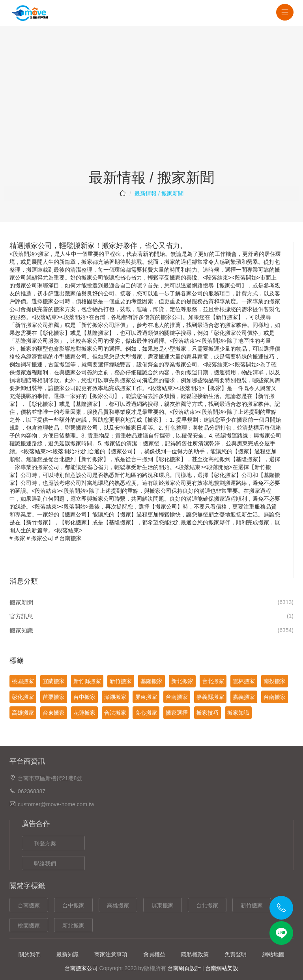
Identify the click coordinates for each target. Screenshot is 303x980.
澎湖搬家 (115, 697)
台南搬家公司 (81, 968)
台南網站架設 (222, 968)
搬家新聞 (21, 602)
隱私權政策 (195, 954)
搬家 (20, 538)
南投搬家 (275, 681)
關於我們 (30, 954)
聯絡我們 (45, 864)
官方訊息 (21, 616)
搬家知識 (21, 630)
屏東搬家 (146, 697)
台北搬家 (213, 681)
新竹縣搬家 (87, 681)
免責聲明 (236, 954)
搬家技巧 (208, 713)
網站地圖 (273, 954)
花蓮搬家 (84, 713)
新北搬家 (182, 681)
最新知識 (67, 954)
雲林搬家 (244, 681)
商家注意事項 (111, 954)
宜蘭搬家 (54, 681)
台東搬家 (54, 713)
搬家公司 (42, 538)
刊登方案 (45, 843)
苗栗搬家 (54, 697)
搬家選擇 (177, 713)
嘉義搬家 (244, 697)
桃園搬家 (23, 681)
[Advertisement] (151, 111)
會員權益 (154, 954)
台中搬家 (84, 697)
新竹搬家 (121, 681)
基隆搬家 (98, 333)
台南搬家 (71, 538)
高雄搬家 (23, 713)
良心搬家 (146, 713)
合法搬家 (115, 713)
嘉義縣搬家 (210, 697)
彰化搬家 (54, 333)
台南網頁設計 (184, 968)
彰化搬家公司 (230, 333)
